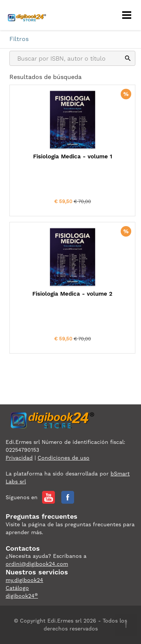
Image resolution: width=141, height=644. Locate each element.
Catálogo (17, 588)
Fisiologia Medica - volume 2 (72, 294)
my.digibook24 (24, 580)
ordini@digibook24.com (37, 564)
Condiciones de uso (64, 458)
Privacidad (19, 458)
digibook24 (22, 596)
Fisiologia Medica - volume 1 (73, 156)
